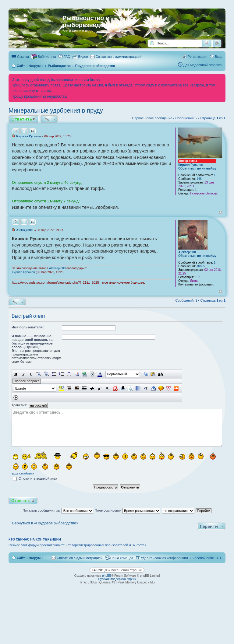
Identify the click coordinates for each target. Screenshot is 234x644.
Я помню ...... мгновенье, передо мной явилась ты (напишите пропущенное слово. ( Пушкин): (32, 341)
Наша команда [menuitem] (122, 558)
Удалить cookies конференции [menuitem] (164, 558)
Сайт (21, 558)
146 (199, 179)
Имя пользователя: (28, 327)
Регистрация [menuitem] (197, 57)
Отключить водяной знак (35, 478)
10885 (201, 266)
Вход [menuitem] (219, 57)
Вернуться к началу (220, 212)
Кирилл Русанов (191, 165)
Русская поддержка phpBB (117, 579)
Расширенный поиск (217, 43)
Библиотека (47, 57)
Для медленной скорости (203, 65)
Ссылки (23, 57)
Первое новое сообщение (152, 118)
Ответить (22, 119)
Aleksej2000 (187, 252)
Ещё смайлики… (25, 473)
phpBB (107, 576)
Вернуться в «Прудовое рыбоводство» (45, 523)
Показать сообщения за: (58, 510)
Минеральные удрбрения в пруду (56, 110)
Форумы (36, 558)
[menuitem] (80, 57)
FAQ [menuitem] (67, 57)
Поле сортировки (128, 510)
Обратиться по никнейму (197, 168)
